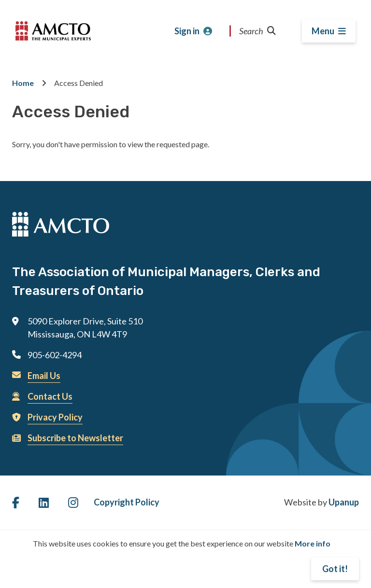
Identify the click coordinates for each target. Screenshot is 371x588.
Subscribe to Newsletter (75, 438)
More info (313, 543)
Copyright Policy (127, 502)
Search (257, 31)
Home (23, 83)
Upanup (344, 502)
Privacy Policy (55, 417)
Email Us (44, 376)
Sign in (187, 31)
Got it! (335, 569)
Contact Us (50, 396)
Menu (323, 31)
